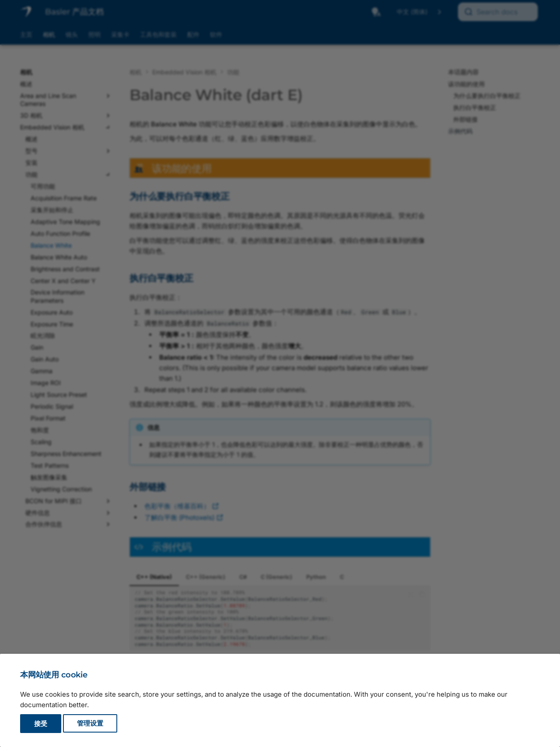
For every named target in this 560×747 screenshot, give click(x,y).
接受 (41, 724)
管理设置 (90, 724)
